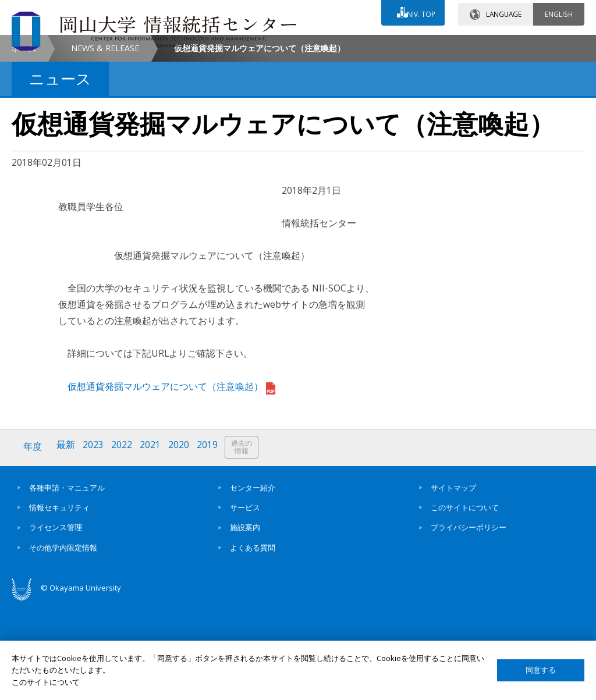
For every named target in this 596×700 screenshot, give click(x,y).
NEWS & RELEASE (105, 146)
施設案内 (245, 624)
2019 (211, 544)
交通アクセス (381, 45)
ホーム (24, 146)
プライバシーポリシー (469, 624)
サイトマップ (453, 584)
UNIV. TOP (416, 11)
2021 (153, 544)
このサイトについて (465, 603)
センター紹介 (253, 584)
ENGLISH (559, 11)
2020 (182, 544)
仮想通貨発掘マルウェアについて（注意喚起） (171, 484)
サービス (245, 603)
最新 (67, 544)
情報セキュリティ (59, 603)
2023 (95, 544)
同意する (541, 670)
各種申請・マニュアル (67, 584)
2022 (124, 544)
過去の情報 (247, 545)
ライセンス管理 (56, 624)
